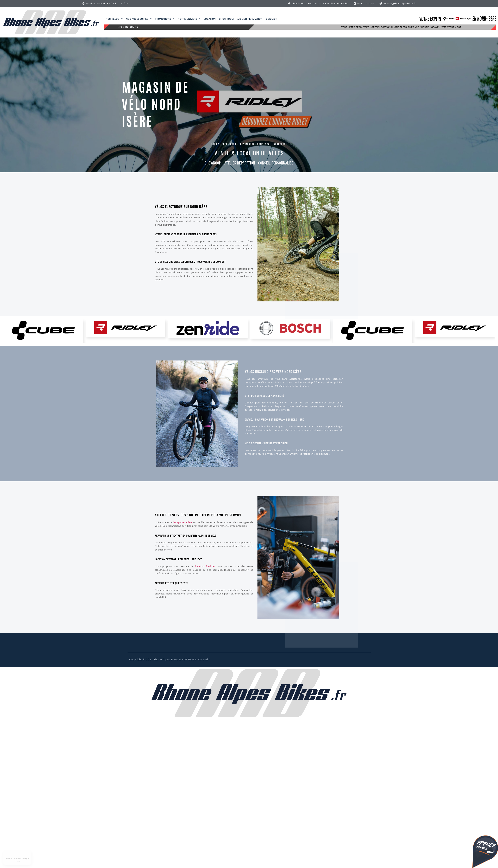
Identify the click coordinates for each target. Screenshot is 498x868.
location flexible (205, 566)
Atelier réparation (250, 19)
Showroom (226, 19)
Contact (271, 19)
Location (210, 19)
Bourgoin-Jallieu (182, 522)
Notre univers (189, 19)
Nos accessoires (139, 19)
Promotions (165, 19)
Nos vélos (114, 19)
